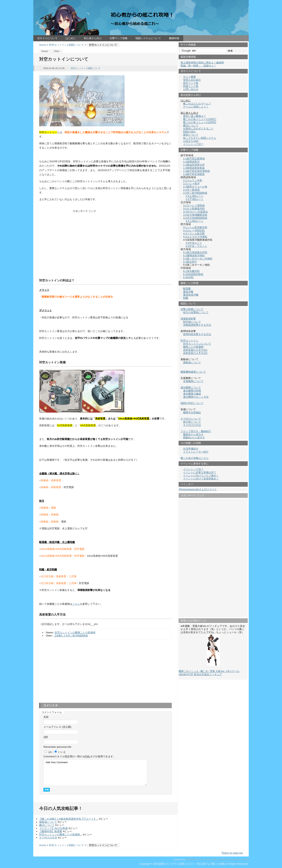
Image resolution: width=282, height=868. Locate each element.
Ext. (239, 859)
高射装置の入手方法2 (195, 353)
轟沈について (47, 825)
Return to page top (232, 853)
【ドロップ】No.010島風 (53, 828)
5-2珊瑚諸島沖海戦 (194, 255)
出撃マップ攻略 (119, 38)
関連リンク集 (191, 86)
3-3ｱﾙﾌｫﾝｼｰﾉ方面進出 (196, 212)
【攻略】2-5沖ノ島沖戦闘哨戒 (71, 636)
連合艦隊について (191, 387)
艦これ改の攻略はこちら (195, 458)
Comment (80, 756)
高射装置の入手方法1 (195, 350)
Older (56, 51)
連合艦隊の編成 (192, 394)
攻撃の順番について (192, 309)
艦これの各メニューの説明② (200, 122)
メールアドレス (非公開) (57, 727)
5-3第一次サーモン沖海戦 (198, 259)
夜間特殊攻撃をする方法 (197, 334)
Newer (45, 51)
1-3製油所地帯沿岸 (194, 165)
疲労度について (192, 422)
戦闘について (76, 45)
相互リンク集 (191, 83)
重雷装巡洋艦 (191, 295)
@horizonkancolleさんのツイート (198, 489)
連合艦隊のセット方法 (196, 397)
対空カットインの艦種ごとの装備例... (61, 834)
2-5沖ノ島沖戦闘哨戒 (195, 193)
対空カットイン (58, 45)
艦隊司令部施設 (192, 412)
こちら (76, 604)
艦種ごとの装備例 (193, 347)
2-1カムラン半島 (193, 180)
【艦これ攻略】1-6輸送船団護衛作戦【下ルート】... (69, 819)
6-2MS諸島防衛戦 (193, 274)
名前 (46, 717)
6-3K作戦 (188, 277)
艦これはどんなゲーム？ (197, 104)
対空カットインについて (197, 344)
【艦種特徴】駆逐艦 (51, 831)
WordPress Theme (227, 859)
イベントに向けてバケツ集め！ (201, 475)
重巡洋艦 (188, 292)
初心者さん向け (93, 38)
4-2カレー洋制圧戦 (194, 230)
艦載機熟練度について (193, 372)
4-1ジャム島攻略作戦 (195, 227)
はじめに (71, 38)
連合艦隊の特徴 (192, 391)
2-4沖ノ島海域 (191, 190)
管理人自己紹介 (192, 80)
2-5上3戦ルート (195, 196)
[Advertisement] (106, 243)
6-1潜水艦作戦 (191, 271)
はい (51, 752)
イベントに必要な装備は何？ (200, 472)
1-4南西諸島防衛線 (194, 168)
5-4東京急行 (190, 262)
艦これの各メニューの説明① (200, 119)
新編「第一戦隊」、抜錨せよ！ (198, 66)
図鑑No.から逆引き (194, 438)
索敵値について (48, 822)
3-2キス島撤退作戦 (194, 209)
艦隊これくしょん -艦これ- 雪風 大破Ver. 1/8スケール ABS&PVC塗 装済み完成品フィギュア (209, 673)
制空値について (192, 322)
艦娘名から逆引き (193, 434)
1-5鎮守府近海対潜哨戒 (196, 171)
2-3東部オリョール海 (195, 187)
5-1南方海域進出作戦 (195, 252)
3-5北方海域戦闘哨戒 (195, 218)
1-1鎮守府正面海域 (194, 158)
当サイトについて (47, 38)
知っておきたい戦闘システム (200, 138)
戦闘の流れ (189, 132)
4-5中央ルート (194, 243)
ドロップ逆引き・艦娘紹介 (196, 431)
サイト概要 (189, 77)
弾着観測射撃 (188, 319)
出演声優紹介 (191, 449)
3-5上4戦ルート (195, 221)
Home (43, 45)
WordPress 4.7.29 (194, 859)
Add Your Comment (95, 772)
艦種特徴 (174, 38)
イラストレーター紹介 (196, 452)
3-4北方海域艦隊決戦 (195, 215)
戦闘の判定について (192, 403)
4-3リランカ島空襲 (194, 234)
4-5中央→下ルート (196, 246)
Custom (245, 859)
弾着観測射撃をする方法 (197, 325)
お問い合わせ (191, 89)
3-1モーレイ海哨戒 (194, 205)
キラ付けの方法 (48, 838)
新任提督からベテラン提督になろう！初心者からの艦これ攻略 (141, 18)
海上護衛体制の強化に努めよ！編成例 (202, 62)
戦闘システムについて (148, 38)
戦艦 (186, 298)
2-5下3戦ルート (195, 199)
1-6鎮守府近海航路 (194, 174)
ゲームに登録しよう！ (196, 107)
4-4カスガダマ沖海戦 (195, 237)
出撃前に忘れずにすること (198, 129)
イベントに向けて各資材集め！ (201, 479)
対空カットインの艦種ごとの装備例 (75, 632)
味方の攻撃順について (196, 312)
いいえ (62, 752)
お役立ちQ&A (191, 141)
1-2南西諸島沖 (191, 162)
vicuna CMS (211, 859)
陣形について (191, 135)
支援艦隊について (193, 381)
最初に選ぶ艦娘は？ (195, 116)
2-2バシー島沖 (191, 184)
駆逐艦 (187, 289)
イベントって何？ (193, 144)
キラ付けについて (191, 419)
